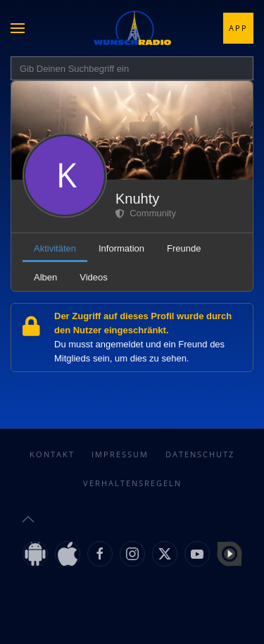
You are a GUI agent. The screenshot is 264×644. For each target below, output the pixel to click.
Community (146, 213)
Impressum (120, 454)
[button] (18, 28)
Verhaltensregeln (132, 483)
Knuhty (137, 199)
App (238, 28)
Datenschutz (200, 454)
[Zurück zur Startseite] (132, 28)
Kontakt (52, 454)
